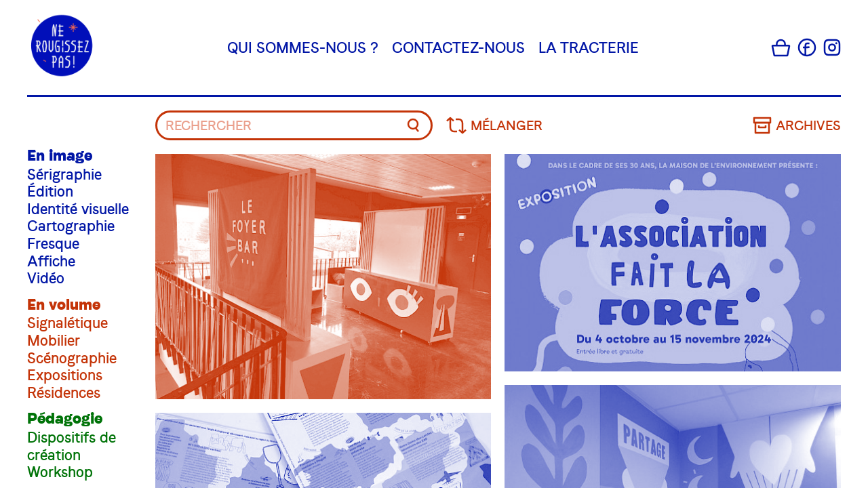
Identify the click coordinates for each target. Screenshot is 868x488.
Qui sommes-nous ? (303, 47)
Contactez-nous (458, 47)
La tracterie (589, 47)
